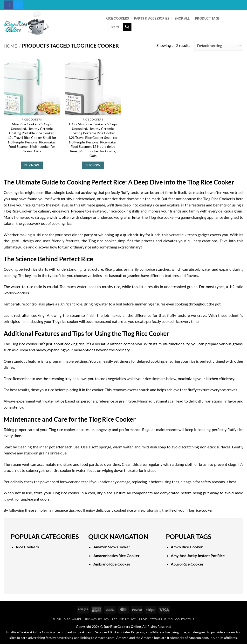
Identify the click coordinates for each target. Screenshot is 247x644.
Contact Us (185, 619)
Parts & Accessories (152, 18)
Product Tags (207, 18)
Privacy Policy (97, 619)
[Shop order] (219, 46)
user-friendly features (61, 241)
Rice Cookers (117, 18)
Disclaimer (73, 619)
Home (10, 46)
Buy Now (32, 165)
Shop (57, 619)
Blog (168, 619)
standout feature (26, 361)
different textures (164, 275)
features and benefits (209, 205)
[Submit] (127, 27)
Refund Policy (124, 619)
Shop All (182, 18)
